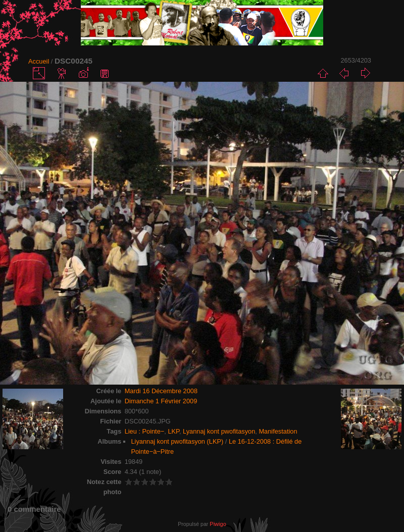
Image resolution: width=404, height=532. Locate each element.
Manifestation (278, 431)
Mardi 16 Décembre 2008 (161, 391)
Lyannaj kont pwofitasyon (219, 431)
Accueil (39, 61)
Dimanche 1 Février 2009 (161, 401)
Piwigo (218, 524)
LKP (173, 431)
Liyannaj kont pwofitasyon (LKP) (177, 441)
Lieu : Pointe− (145, 431)
